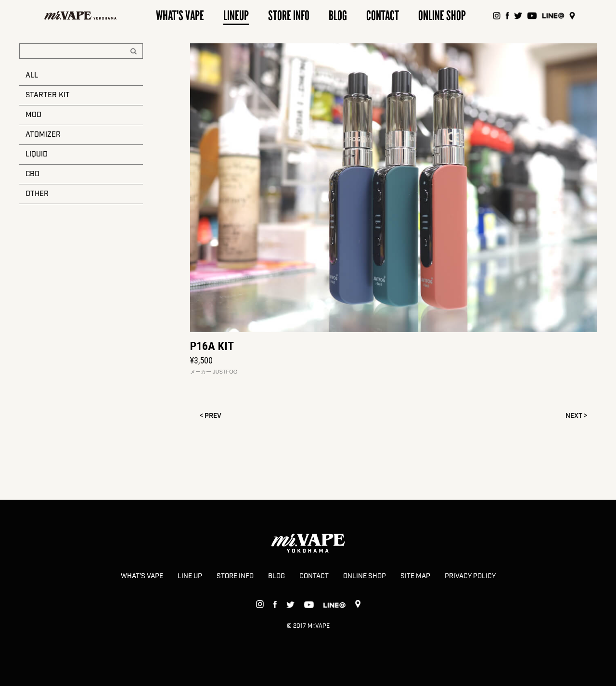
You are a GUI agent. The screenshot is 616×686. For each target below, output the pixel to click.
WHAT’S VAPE (142, 576)
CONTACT (314, 576)
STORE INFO (235, 576)
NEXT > (576, 416)
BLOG (276, 576)
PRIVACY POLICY (470, 576)
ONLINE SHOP (365, 576)
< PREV (211, 416)
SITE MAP (415, 576)
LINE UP (190, 576)
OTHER (37, 194)
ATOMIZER (43, 135)
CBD (32, 174)
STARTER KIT (48, 95)
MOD (33, 115)
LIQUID (37, 155)
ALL (32, 76)
